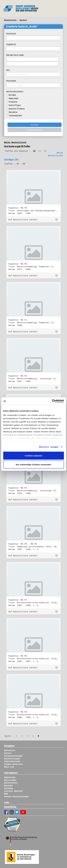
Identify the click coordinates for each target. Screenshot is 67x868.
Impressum (10, 777)
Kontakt (8, 786)
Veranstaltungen (13, 756)
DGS (6, 794)
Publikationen (12, 761)
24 (40, 151)
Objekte (13, 112)
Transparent (15, 116)
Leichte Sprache (13, 791)
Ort (8, 70)
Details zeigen (49, 447)
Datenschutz (11, 783)
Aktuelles (10, 750)
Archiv (23, 20)
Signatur (11, 44)
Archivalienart (15, 92)
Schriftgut (15, 105)
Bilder (12, 95)
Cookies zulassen (34, 455)
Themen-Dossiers (13, 764)
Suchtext (11, 34)
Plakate (13, 102)
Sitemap (8, 788)
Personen (11, 81)
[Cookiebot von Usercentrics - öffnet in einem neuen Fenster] (52, 401)
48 (45, 151)
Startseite (10, 20)
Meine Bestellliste (15, 142)
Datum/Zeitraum (15, 55)
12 (34, 151)
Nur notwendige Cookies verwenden (33, 465)
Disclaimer (10, 780)
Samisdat (14, 98)
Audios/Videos (17, 109)
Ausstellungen (12, 759)
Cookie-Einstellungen (16, 796)
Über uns (9, 767)
